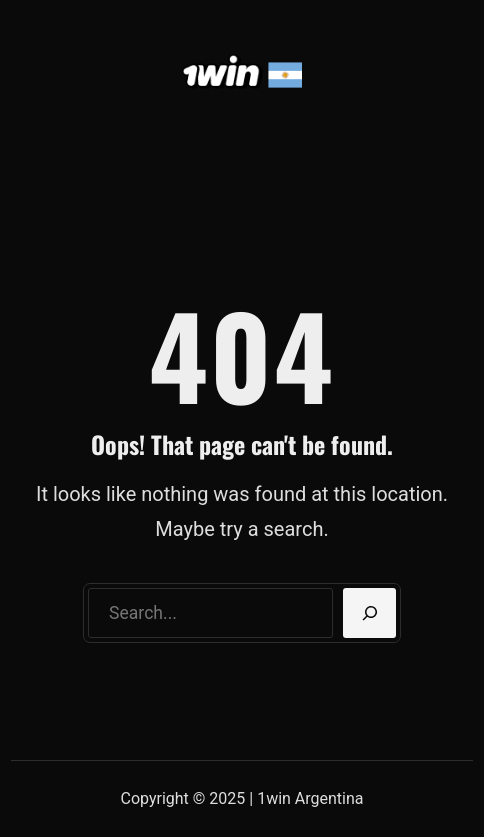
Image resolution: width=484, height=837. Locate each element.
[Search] (369, 613)
